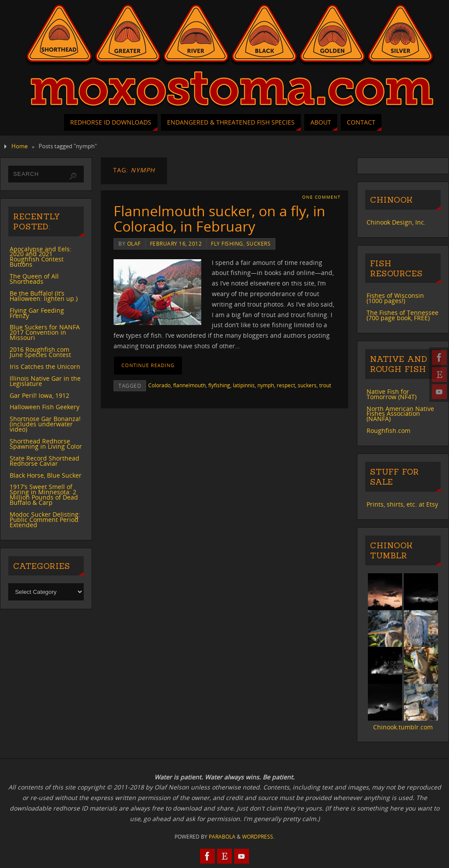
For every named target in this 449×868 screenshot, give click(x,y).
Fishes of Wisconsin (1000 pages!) (395, 298)
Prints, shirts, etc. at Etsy (402, 504)
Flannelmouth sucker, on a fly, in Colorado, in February (219, 218)
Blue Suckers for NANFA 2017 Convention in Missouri (45, 332)
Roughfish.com (388, 430)
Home (20, 146)
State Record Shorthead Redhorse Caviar (45, 461)
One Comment (321, 197)
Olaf (134, 243)
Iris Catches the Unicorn (45, 366)
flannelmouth (189, 385)
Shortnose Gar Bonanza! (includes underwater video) (45, 424)
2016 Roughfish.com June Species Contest (40, 352)
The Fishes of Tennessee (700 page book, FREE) (403, 315)
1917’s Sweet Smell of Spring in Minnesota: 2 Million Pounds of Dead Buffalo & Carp (44, 495)
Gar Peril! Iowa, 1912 (39, 395)
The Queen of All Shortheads (34, 279)
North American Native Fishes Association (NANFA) (400, 414)
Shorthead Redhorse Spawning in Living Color (46, 444)
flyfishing (219, 385)
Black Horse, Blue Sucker (46, 475)
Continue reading (148, 365)
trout (325, 385)
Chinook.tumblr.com (403, 727)
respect (286, 385)
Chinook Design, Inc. (396, 222)
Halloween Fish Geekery (45, 407)
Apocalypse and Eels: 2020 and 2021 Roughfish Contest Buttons (41, 257)
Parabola (222, 837)
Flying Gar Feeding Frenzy (37, 313)
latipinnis (244, 385)
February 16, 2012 (176, 243)
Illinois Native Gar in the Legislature (45, 381)
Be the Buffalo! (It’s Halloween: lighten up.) (44, 296)
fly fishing (227, 243)
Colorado (159, 385)
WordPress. (258, 837)
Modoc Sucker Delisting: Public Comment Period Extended (45, 520)
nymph (266, 385)
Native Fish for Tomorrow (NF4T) (392, 394)
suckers (259, 243)
